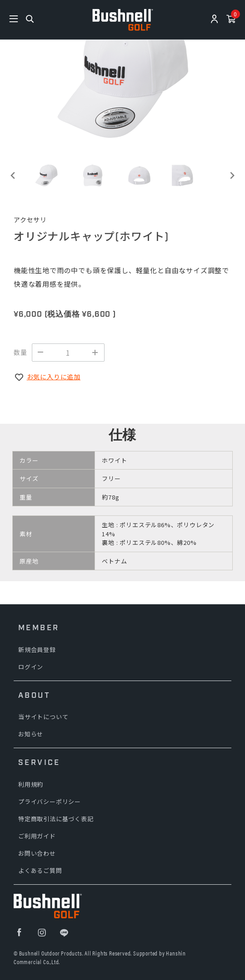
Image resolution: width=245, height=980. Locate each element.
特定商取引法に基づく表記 (56, 819)
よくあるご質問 (40, 870)
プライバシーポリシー (50, 801)
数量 (20, 352)
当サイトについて (43, 717)
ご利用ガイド (37, 836)
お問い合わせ (37, 853)
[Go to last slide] (13, 175)
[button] (46, 175)
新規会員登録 (37, 649)
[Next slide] (232, 175)
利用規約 (31, 784)
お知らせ (31, 734)
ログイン (31, 667)
